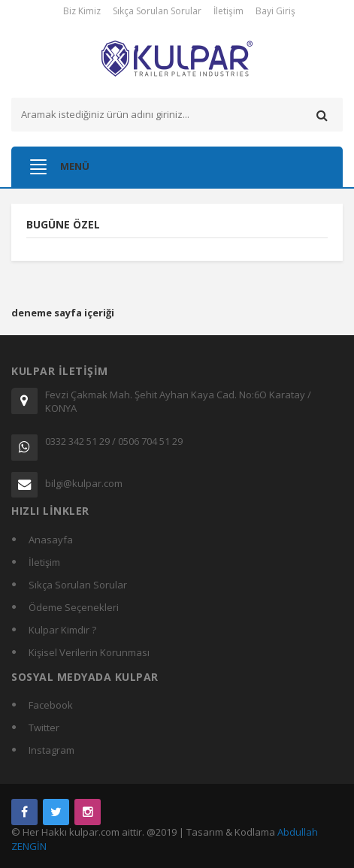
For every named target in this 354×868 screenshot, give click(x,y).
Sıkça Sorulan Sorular (157, 11)
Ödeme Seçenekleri (74, 607)
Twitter (44, 727)
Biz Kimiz (82, 11)
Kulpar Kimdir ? (62, 630)
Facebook (51, 705)
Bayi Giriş (275, 11)
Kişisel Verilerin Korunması (89, 652)
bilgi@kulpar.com (84, 483)
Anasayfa (51, 540)
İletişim (228, 11)
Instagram (51, 750)
